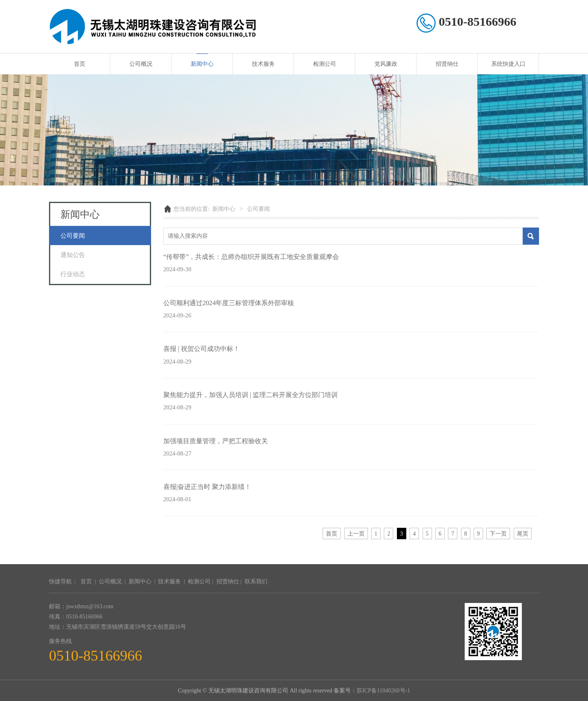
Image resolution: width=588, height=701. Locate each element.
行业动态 (73, 274)
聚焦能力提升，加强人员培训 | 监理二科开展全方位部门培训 (251, 395)
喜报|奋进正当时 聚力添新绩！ (207, 487)
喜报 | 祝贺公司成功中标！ (202, 349)
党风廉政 (386, 64)
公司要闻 (73, 236)
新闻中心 (202, 64)
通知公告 (73, 255)
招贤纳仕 (447, 64)
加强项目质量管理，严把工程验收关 (216, 441)
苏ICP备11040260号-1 (383, 691)
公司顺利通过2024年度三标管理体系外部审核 (229, 303)
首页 (80, 64)
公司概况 (141, 64)
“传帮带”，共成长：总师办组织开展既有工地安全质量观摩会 (251, 257)
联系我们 (256, 582)
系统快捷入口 (508, 64)
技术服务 (263, 64)
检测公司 (325, 64)
